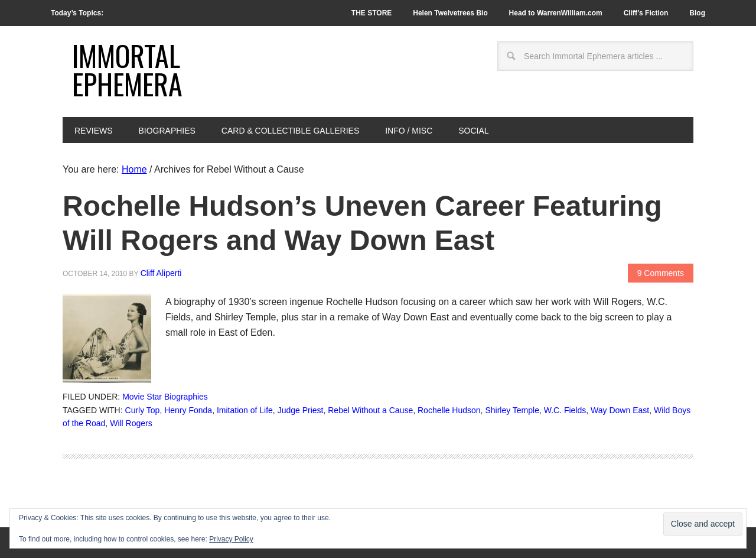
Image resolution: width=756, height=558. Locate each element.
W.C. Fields (565, 410)
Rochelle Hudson (449, 410)
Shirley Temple (512, 410)
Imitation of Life (245, 410)
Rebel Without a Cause (370, 410)
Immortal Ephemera (127, 69)
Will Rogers (131, 423)
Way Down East (620, 410)
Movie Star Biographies (165, 397)
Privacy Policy (231, 539)
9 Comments (661, 273)
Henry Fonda (188, 410)
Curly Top (143, 410)
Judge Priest (301, 410)
